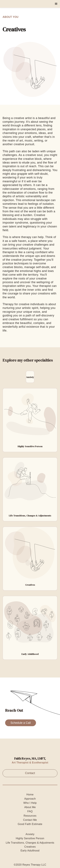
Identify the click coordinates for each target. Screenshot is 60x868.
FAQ (30, 811)
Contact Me (30, 820)
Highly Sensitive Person (30, 838)
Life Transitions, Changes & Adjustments (30, 843)
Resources (30, 816)
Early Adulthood (30, 851)
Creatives (30, 847)
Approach (30, 799)
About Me (30, 807)
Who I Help (30, 803)
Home (30, 795)
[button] (56, 4)
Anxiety (30, 834)
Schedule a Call (21, 723)
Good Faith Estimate (30, 824)
